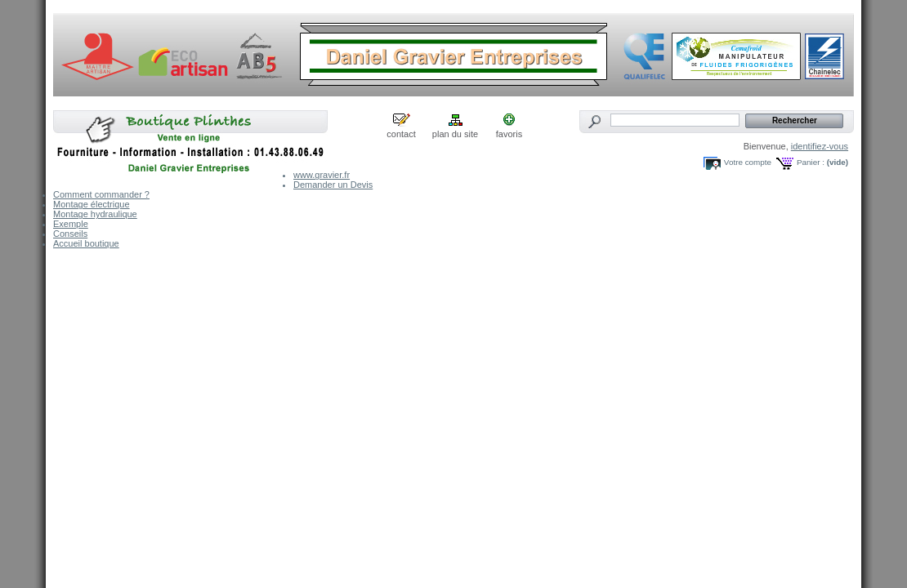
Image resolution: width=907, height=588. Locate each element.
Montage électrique (92, 204)
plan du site (455, 134)
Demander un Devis (333, 185)
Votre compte (748, 162)
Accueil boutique (86, 243)
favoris (509, 134)
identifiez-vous (820, 146)
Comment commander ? (101, 194)
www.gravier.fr (322, 175)
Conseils (70, 234)
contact (401, 134)
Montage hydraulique (95, 214)
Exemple (71, 224)
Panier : (811, 162)
